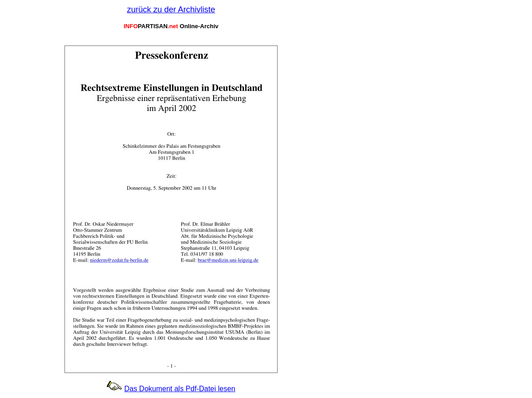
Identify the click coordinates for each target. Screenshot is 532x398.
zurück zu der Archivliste (171, 10)
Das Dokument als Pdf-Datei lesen (180, 389)
